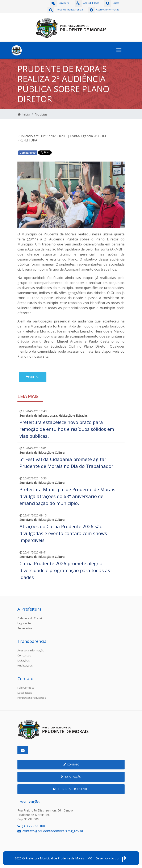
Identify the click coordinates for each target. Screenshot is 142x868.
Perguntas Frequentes (32, 698)
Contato (71, 764)
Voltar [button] (33, 377)
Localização (25, 693)
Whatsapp (66, 154)
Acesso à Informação (31, 650)
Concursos (24, 655)
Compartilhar (28, 153)
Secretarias (25, 628)
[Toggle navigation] (119, 50)
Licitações (24, 660)
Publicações (25, 665)
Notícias (41, 114)
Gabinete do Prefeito (31, 618)
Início (24, 114)
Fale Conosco (26, 688)
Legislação (24, 623)
